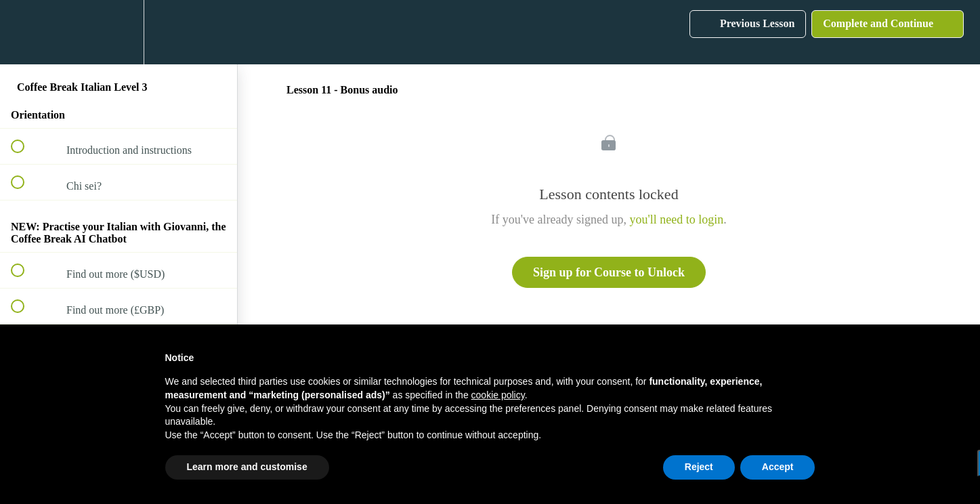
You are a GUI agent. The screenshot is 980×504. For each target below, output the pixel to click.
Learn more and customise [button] (247, 467)
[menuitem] (119, 32)
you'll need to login (676, 219)
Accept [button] (778, 467)
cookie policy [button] (498, 395)
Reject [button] (699, 467)
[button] (25, 32)
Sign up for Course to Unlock (609, 272)
